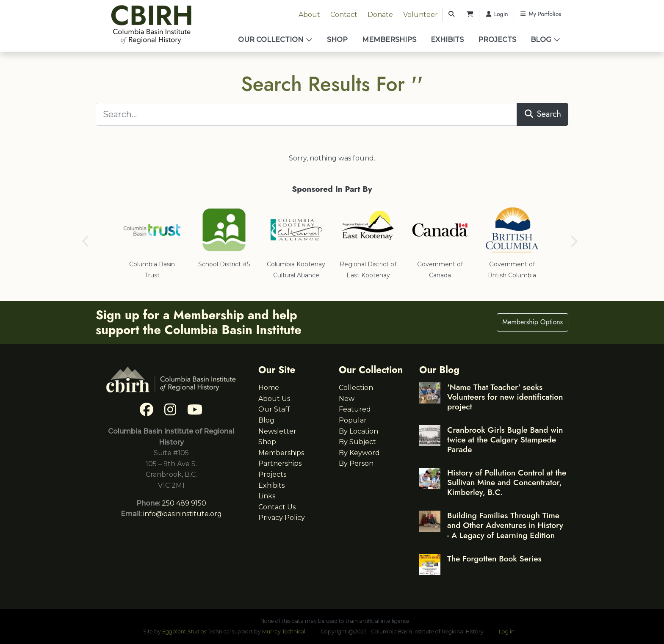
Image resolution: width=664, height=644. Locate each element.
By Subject (357, 442)
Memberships (389, 40)
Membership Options (533, 322)
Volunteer (421, 15)
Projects (497, 40)
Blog (541, 40)
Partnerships (280, 463)
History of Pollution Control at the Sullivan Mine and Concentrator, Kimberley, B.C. (507, 482)
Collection (356, 388)
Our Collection (271, 40)
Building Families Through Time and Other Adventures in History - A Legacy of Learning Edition (505, 525)
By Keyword (359, 453)
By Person (356, 463)
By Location (358, 431)
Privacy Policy (282, 518)
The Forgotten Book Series (494, 558)
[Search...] (306, 114)
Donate (380, 15)
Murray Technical (284, 632)
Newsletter (277, 431)
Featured (355, 409)
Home (269, 388)
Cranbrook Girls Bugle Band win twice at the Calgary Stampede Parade (505, 439)
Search (543, 114)
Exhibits (447, 40)
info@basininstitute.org (183, 514)
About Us (274, 399)
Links (267, 496)
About (309, 15)
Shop (337, 40)
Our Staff (274, 409)
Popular (353, 420)
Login (497, 14)
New (347, 399)
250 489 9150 (184, 503)
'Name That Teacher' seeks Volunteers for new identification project (505, 397)
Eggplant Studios (184, 632)
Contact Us (277, 507)
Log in (507, 632)
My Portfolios (540, 14)
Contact (344, 15)
